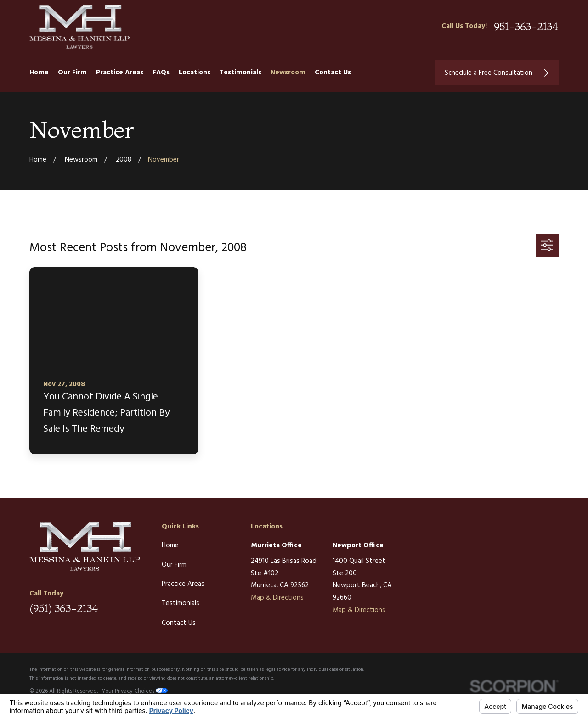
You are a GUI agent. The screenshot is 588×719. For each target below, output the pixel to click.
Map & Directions (277, 598)
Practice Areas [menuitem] (120, 73)
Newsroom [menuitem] (288, 73)
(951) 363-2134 (64, 608)
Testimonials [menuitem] (240, 73)
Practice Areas (183, 584)
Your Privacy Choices (135, 691)
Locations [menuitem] (195, 73)
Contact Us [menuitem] (333, 73)
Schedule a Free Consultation (497, 73)
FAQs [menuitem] (161, 73)
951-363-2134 (526, 26)
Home (170, 545)
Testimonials (181, 603)
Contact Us (179, 623)
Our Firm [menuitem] (72, 73)
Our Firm (174, 565)
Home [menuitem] (39, 73)
